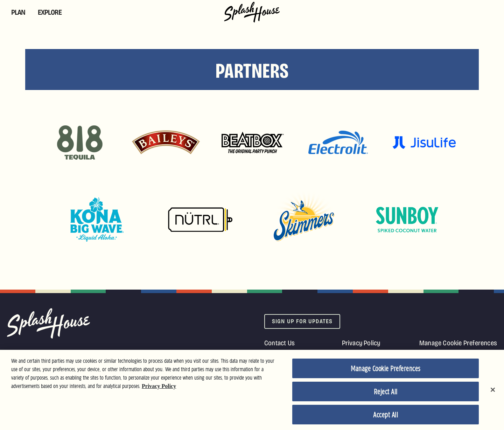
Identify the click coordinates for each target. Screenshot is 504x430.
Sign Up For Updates (302, 321)
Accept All (386, 417)
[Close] (493, 391)
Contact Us (279, 343)
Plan (18, 12)
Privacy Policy (361, 343)
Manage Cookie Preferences (458, 343)
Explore (50, 12)
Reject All (386, 394)
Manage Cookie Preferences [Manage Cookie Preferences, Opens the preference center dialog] (386, 370)
